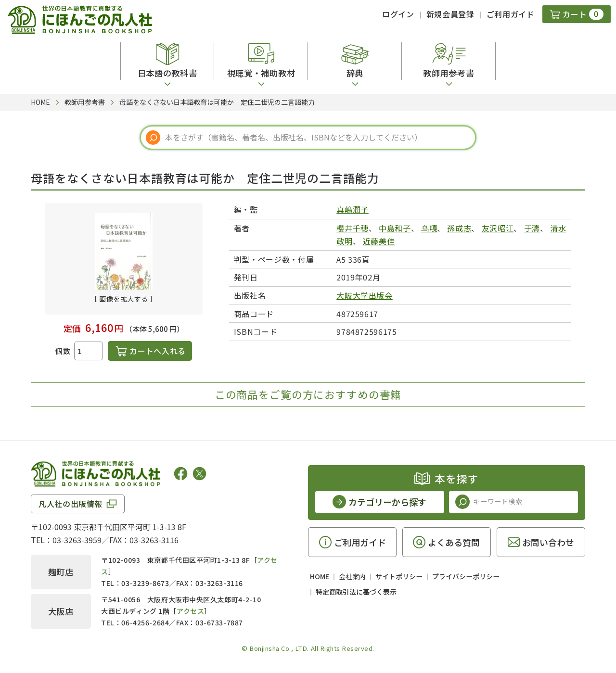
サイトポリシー (399, 576)
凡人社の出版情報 (71, 504)
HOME (320, 576)
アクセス (190, 611)
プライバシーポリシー (466, 576)
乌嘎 (429, 228)
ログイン (398, 14)
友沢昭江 (498, 228)
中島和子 (395, 228)
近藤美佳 (379, 241)
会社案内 (352, 576)
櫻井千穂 (353, 228)
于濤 (532, 228)
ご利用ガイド (511, 14)
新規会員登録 (450, 14)
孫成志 (459, 228)
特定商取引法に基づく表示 (356, 592)
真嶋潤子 (353, 209)
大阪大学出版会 (364, 295)
